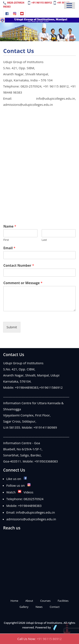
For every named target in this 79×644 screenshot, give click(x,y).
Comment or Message (23, 283)
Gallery (24, 607)
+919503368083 (46, 461)
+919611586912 (51, 387)
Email (9, 248)
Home (14, 601)
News (39, 607)
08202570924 (33, 499)
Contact (55, 607)
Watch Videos (20, 492)
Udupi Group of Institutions (44, 623)
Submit (12, 327)
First (6, 240)
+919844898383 (27, 387)
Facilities (63, 601)
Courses (45, 601)
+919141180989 (45, 427)
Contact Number (19, 266)
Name (10, 226)
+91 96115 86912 (42, 3)
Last (44, 240)
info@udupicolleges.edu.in (35, 512)
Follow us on (19, 485)
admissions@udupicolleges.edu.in (31, 519)
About (29, 601)
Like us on (17, 479)
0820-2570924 (16, 3)
